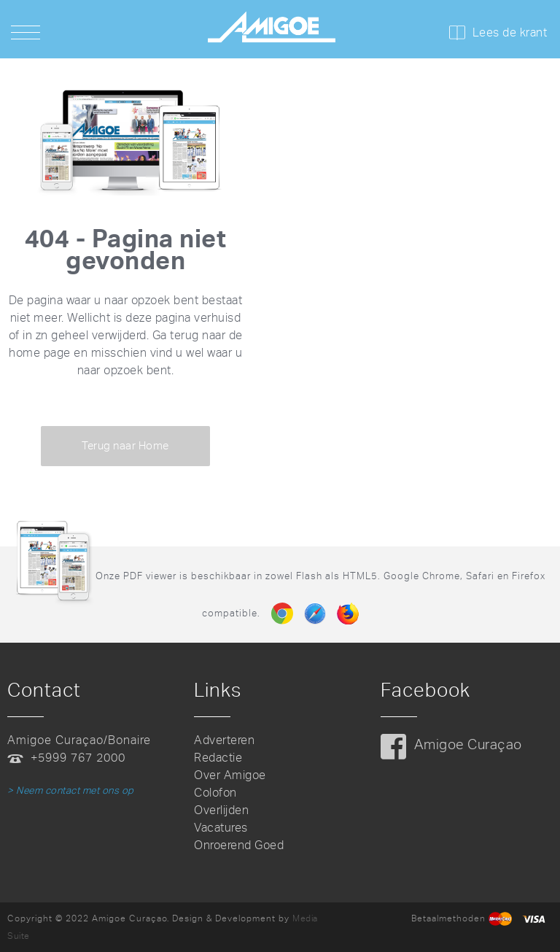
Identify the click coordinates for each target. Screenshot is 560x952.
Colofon (215, 793)
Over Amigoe (230, 775)
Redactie (218, 758)
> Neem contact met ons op (71, 790)
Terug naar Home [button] (125, 446)
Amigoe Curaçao (468, 744)
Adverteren (224, 740)
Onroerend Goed (239, 845)
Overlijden (221, 810)
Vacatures (221, 828)
